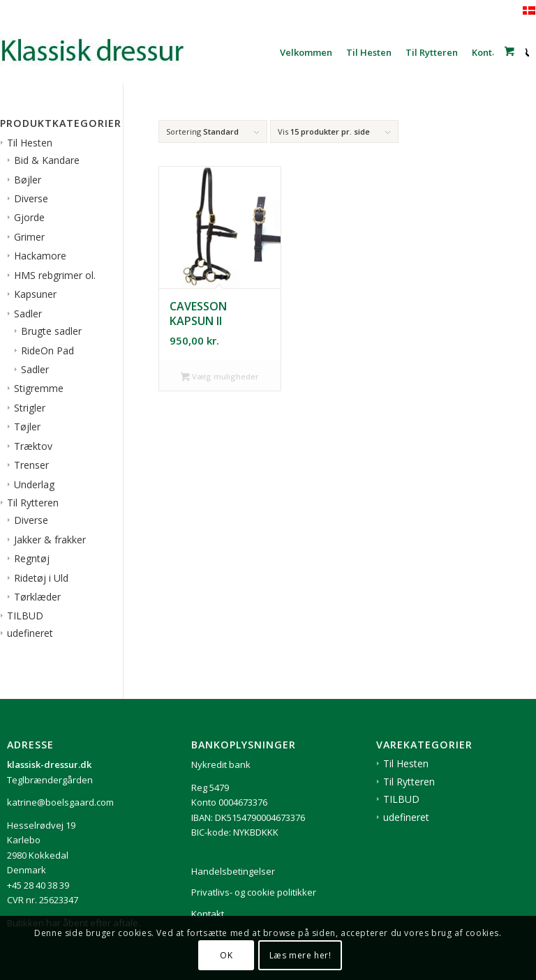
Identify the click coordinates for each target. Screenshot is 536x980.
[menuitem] (306, 52)
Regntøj (32, 558)
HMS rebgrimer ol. (55, 275)
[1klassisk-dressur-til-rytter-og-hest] (105, 52)
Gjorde (29, 217)
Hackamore (40, 256)
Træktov (33, 446)
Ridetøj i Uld (41, 578)
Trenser (31, 465)
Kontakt (208, 914)
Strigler (30, 408)
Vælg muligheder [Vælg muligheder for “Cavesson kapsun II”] (220, 377)
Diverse (31, 198)
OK (226, 955)
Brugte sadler (51, 331)
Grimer (29, 237)
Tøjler (27, 427)
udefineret (30, 633)
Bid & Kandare (47, 160)
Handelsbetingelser (233, 871)
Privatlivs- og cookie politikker (254, 892)
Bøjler (28, 180)
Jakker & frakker (50, 540)
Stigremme (39, 388)
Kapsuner (35, 294)
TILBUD (25, 616)
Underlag (34, 484)
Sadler (28, 314)
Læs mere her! (300, 955)
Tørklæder (37, 597)
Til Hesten (30, 143)
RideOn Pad (47, 350)
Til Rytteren (33, 503)
